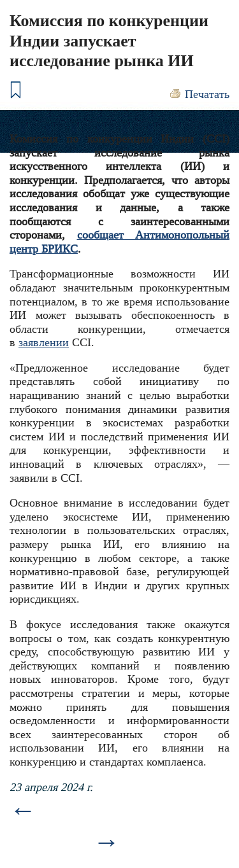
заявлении (44, 342)
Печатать (207, 94)
